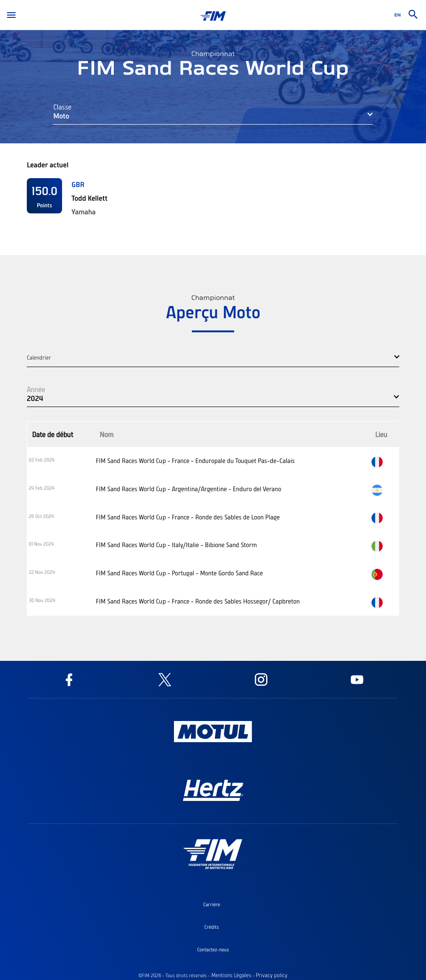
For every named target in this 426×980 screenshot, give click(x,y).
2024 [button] (35, 398)
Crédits (212, 927)
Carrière (212, 904)
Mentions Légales (231, 975)
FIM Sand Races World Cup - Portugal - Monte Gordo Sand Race (179, 573)
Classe (62, 107)
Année (36, 389)
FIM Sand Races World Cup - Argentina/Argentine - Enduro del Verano (189, 489)
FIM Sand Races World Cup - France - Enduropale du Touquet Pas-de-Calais (195, 461)
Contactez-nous (213, 949)
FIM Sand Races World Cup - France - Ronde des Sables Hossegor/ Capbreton (198, 601)
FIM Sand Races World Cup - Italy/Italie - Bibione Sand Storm (176, 545)
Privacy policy (272, 975)
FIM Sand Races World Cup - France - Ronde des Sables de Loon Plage (188, 517)
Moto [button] (61, 116)
